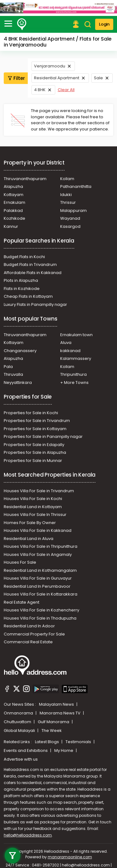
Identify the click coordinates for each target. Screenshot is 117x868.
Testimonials (79, 742)
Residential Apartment (57, 78)
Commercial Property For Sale (34, 634)
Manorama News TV (61, 713)
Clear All (66, 90)
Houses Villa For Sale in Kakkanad (38, 530)
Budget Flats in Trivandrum (30, 265)
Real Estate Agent (22, 602)
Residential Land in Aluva (29, 539)
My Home (64, 750)
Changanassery (20, 351)
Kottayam (14, 195)
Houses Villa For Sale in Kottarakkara (41, 594)
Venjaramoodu (50, 66)
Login (104, 24)
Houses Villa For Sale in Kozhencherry (41, 610)
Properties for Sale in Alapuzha (35, 452)
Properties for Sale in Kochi (31, 413)
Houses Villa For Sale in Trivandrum (39, 491)
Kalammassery (76, 358)
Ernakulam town (76, 335)
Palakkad (13, 211)
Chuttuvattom (18, 722)
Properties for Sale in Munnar (33, 461)
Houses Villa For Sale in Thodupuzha (40, 618)
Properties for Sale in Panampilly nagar (43, 436)
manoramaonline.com (70, 857)
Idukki (66, 195)
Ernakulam (15, 202)
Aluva (66, 343)
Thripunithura (73, 374)
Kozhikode (15, 218)
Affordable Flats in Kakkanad (33, 273)
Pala (8, 367)
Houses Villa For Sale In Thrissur (35, 515)
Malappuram (73, 211)
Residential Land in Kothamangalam (40, 570)
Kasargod (70, 226)
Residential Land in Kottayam (33, 507)
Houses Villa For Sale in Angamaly (38, 554)
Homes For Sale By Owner (30, 523)
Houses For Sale (20, 562)
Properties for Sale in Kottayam (35, 429)
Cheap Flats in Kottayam (28, 296)
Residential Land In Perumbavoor (37, 586)
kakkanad (70, 351)
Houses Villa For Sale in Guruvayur (38, 578)
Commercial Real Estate (28, 642)
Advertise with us (21, 759)
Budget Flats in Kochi (24, 257)
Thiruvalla (13, 374)
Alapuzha (13, 186)
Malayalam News (57, 704)
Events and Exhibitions (26, 750)
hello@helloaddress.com (28, 835)
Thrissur (68, 202)
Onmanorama (19, 713)
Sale (98, 78)
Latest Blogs (47, 742)
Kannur (11, 226)
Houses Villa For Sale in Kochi (33, 499)
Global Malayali (20, 731)
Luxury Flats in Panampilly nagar (35, 304)
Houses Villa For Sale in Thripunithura (41, 546)
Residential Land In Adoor (29, 626)
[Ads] (58, 7)
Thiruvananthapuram (25, 179)
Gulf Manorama (54, 722)
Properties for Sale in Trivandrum (37, 421)
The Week (52, 731)
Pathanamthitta (76, 186)
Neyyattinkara (18, 383)
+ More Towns (74, 383)
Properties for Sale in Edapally (34, 445)
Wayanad (70, 218)
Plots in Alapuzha (21, 280)
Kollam (67, 179)
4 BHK (40, 90)
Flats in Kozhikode (22, 289)
